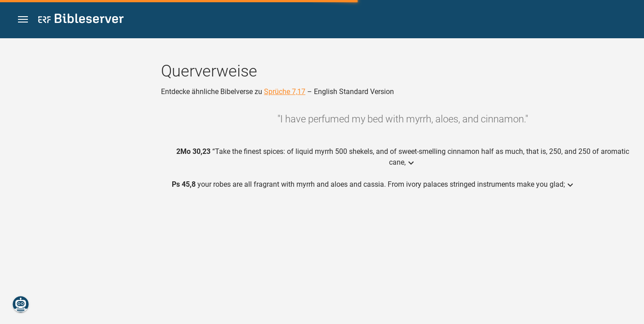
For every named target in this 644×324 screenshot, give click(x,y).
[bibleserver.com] (81, 20)
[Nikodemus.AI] (21, 304)
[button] (23, 20)
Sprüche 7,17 (285, 92)
